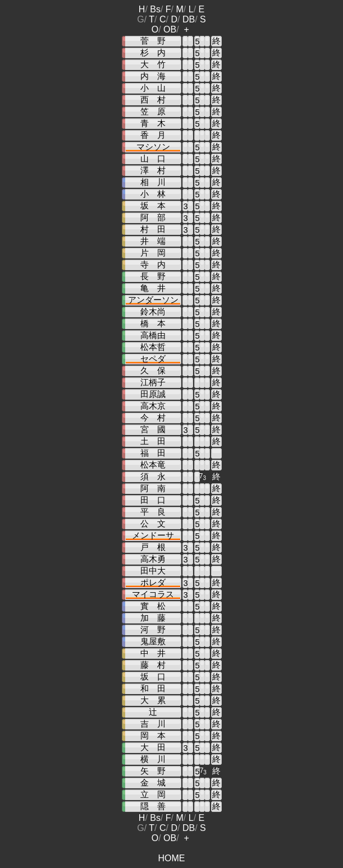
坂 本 (153, 206)
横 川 (153, 759)
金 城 (153, 783)
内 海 (153, 76)
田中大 (153, 571)
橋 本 (153, 324)
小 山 (153, 88)
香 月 (153, 135)
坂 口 (153, 677)
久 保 (153, 371)
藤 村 (153, 665)
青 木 (153, 123)
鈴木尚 (153, 312)
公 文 (153, 524)
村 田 (153, 229)
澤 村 (153, 170)
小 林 (153, 194)
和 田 (153, 689)
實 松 (153, 606)
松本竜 (153, 465)
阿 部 (153, 218)
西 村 (153, 100)
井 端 (153, 241)
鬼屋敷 (153, 641)
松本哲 (153, 347)
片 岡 (153, 253)
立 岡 (153, 795)
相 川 (153, 182)
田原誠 (153, 394)
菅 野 (153, 41)
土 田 (153, 441)
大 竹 (153, 64)
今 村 (153, 418)
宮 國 (153, 430)
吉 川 (153, 724)
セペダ (153, 359)
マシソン (153, 147)
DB (189, 19)
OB (170, 29)
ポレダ (153, 583)
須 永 (153, 477)
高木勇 (153, 559)
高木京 (153, 406)
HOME (172, 858)
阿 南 (153, 488)
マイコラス (153, 594)
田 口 (153, 500)
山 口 (153, 159)
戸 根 (153, 547)
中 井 (153, 653)
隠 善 (153, 806)
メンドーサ (153, 535)
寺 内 (153, 265)
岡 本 (153, 736)
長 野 (153, 276)
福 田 (153, 453)
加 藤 (153, 618)
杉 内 (153, 53)
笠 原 (153, 112)
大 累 (153, 700)
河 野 (153, 630)
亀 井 (153, 288)
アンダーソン (153, 300)
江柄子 (153, 382)
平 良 (153, 512)
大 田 (153, 747)
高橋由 (153, 335)
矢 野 (153, 771)
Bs (155, 9)
